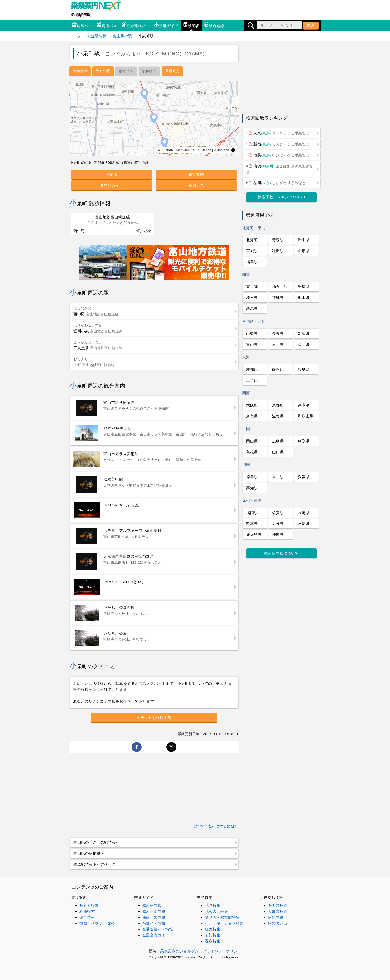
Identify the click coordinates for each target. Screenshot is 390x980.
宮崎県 (304, 524)
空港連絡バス (135, 25)
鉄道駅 (191, 25)
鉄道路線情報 (154, 911)
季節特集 (205, 897)
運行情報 (87, 917)
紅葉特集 (213, 929)
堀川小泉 (144, 231)
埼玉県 (252, 298)
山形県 (304, 251)
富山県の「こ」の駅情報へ (97, 842)
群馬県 (252, 309)
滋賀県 (278, 416)
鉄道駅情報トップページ (95, 864)
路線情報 (80, 71)
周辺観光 (172, 71)
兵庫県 (304, 405)
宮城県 (252, 251)
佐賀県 (278, 513)
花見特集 (213, 905)
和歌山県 (306, 416)
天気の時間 (278, 911)
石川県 (278, 344)
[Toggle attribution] (233, 150)
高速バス (107, 25)
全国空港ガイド (156, 935)
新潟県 (304, 333)
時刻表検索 (89, 905)
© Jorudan (222, 150)
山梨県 (252, 333)
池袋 (278, 155)
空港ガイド (166, 25)
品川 (276, 183)
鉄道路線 (214, 25)
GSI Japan (204, 150)
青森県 (278, 240)
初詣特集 (213, 935)
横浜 (280, 169)
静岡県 (278, 369)
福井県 (304, 344)
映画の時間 (278, 905)
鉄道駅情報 (81, 15)
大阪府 (252, 405)
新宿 (278, 144)
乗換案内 (196, 174)
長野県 (278, 333)
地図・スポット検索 (97, 923)
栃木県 (304, 298)
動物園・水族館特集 (222, 917)
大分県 (278, 524)
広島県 (278, 441)
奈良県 (252, 416)
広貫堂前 (98, 345)
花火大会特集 (217, 911)
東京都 (252, 287)
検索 (311, 25)
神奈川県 (280, 287)
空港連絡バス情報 (158, 929)
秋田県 (278, 251)
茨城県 (278, 298)
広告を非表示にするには (214, 826)
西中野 (79, 231)
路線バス (82, 25)
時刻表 (112, 174)
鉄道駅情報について (282, 553)
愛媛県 (304, 477)
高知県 (252, 488)
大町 (94, 362)
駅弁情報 (276, 917)
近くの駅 (103, 71)
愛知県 (252, 369)
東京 (278, 133)
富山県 (252, 344)
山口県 (278, 452)
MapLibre (183, 150)
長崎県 (304, 513)
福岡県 (252, 513)
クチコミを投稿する (154, 718)
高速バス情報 (154, 923)
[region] (154, 118)
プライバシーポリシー (222, 951)
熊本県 (252, 524)
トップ (75, 36)
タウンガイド (112, 185)
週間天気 (196, 185)
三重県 (252, 380)
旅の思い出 (278, 923)
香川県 (278, 477)
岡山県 (252, 441)
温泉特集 (213, 941)
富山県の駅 (122, 36)
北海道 (252, 240)
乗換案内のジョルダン (179, 951)
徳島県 (252, 477)
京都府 (278, 405)
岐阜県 (304, 369)
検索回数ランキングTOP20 (282, 197)
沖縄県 (278, 535)
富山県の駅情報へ (89, 853)
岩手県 (304, 240)
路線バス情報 (154, 917)
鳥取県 (304, 441)
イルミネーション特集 (224, 923)
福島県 (252, 262)
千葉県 (304, 287)
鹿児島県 (254, 535)
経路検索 (87, 911)
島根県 (252, 452)
